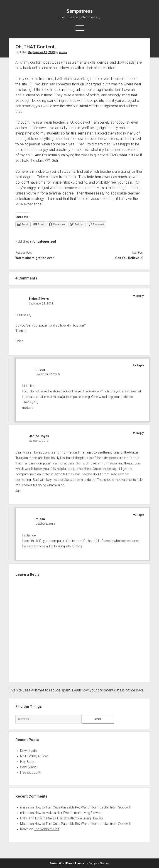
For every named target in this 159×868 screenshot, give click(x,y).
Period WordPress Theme (67, 863)
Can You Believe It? (129, 258)
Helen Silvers (39, 299)
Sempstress (80, 11)
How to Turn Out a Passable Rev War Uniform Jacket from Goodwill (83, 807)
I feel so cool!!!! (31, 773)
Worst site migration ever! (35, 258)
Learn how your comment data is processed (108, 690)
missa (63, 52)
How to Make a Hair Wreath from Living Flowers (68, 813)
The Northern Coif (46, 829)
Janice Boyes (39, 436)
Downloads (28, 751)
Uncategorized (45, 242)
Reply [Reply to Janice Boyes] (140, 433)
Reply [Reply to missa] (140, 365)
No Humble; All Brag (34, 756)
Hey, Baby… (28, 762)
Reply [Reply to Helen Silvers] (140, 296)
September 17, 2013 (41, 52)
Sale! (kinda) (29, 767)
